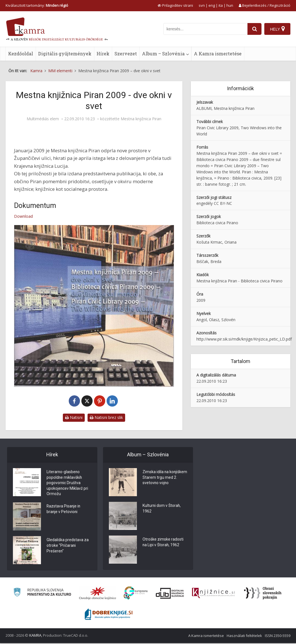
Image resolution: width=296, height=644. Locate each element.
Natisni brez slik (106, 417)
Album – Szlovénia (163, 54)
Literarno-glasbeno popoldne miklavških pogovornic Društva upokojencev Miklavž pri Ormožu (67, 484)
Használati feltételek (244, 636)
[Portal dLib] (170, 594)
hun (230, 5)
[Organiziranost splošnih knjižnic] (98, 594)
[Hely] (277, 29)
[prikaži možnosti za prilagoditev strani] (175, 5)
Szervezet (126, 54)
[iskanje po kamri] (205, 29)
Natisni (74, 417)
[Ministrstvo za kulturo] (42, 594)
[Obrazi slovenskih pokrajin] (263, 594)
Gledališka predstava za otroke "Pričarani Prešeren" (68, 547)
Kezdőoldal (21, 54)
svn (202, 5)
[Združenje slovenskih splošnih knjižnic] (213, 594)
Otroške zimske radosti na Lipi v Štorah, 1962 (163, 543)
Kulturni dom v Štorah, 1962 (162, 509)
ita (221, 5)
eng (212, 5)
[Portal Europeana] (136, 594)
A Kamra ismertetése (218, 54)
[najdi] (254, 29)
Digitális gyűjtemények (65, 54)
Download (23, 216)
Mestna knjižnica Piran (141, 119)
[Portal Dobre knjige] (109, 615)
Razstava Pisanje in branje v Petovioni (64, 510)
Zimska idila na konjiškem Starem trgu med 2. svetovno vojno (163, 478)
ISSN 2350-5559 (278, 636)
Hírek (103, 54)
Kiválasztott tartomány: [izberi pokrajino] (37, 5)
